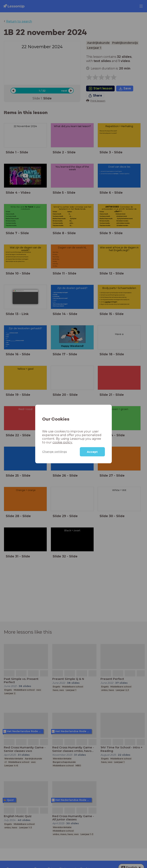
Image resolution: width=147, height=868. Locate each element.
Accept (92, 452)
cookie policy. (62, 442)
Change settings (55, 452)
